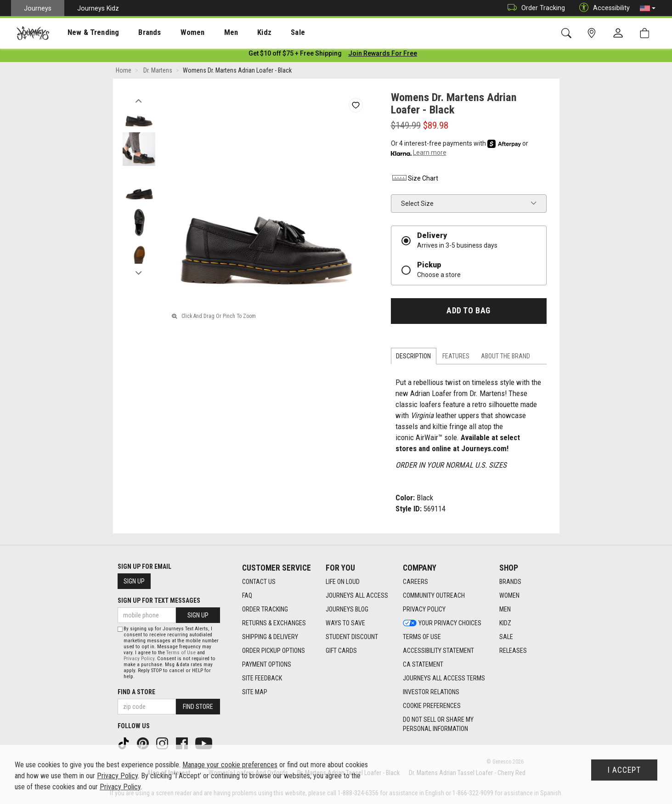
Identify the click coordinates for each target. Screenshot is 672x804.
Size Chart (415, 180)
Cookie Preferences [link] (432, 706)
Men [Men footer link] (505, 610)
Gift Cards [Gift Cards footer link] (341, 651)
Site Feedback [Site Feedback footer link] (262, 679)
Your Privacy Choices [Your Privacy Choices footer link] (442, 623)
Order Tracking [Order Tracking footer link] (265, 610)
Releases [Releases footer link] (513, 651)
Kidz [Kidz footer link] (505, 623)
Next (139, 272)
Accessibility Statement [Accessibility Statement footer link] (438, 651)
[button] (648, 8)
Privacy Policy (139, 659)
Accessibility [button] (602, 8)
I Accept (624, 770)
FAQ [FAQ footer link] (247, 596)
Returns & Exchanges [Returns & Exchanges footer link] (274, 623)
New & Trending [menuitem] (85, 33)
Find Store (198, 707)
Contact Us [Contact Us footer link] (259, 582)
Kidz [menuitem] (236, 33)
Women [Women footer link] (509, 596)
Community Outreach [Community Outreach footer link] (434, 596)
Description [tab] (413, 358)
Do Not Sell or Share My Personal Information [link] (438, 725)
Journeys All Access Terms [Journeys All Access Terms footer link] (444, 679)
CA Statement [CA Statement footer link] (423, 665)
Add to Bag (468, 312)
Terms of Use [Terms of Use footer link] (422, 637)
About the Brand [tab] (505, 358)
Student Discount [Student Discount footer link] (352, 637)
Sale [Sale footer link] (506, 637)
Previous (139, 100)
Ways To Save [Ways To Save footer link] (345, 623)
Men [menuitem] (207, 33)
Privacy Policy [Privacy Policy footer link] (424, 610)
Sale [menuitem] (265, 33)
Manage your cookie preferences (230, 765)
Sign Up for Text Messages (159, 601)
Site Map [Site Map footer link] (255, 692)
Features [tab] (456, 358)
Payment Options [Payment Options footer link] (267, 665)
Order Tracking (534, 8)
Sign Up (134, 582)
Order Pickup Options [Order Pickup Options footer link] (274, 651)
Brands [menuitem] (135, 33)
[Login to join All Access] (295, 55)
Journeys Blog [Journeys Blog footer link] (347, 610)
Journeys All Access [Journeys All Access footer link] (357, 596)
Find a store (136, 692)
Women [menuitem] (173, 33)
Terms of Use (181, 653)
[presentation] (85, 32)
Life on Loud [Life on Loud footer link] (343, 582)
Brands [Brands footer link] (510, 582)
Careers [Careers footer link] (415, 582)
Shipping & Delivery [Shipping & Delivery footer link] (270, 637)
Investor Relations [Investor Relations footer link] (431, 692)
